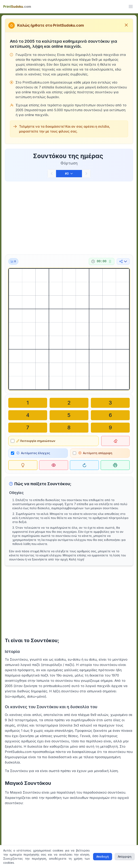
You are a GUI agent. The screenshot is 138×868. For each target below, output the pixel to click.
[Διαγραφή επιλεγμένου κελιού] (115, 440)
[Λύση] (54, 464)
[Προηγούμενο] (52, 174)
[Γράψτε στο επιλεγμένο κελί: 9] (110, 427)
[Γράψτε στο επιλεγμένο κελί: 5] (69, 415)
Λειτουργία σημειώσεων (36, 440)
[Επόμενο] (86, 174)
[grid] (69, 329)
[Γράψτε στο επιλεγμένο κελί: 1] (28, 403)
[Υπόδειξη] (23, 464)
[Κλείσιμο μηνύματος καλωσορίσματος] (126, 25)
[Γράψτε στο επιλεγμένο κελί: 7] (28, 427)
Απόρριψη (125, 857)
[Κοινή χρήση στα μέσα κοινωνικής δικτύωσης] (123, 261)
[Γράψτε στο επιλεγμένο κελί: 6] (110, 415)
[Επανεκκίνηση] (84, 464)
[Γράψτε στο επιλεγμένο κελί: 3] (110, 403)
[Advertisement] (69, 217)
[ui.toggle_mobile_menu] (131, 7)
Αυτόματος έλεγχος (33, 452)
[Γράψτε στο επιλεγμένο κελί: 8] (69, 427)
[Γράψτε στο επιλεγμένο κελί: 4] (28, 415)
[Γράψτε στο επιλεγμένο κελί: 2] (69, 403)
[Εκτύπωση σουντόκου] (115, 464)
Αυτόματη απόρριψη (95, 452)
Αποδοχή (103, 857)
